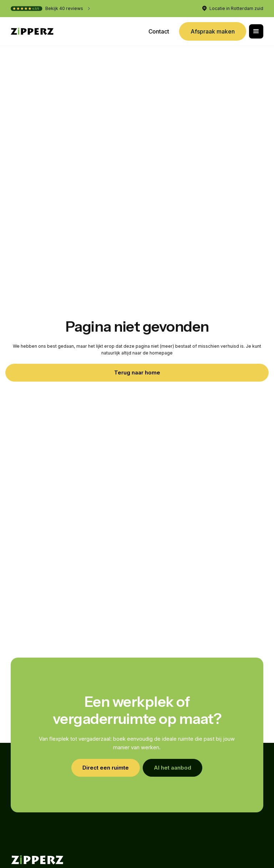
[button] (256, 31)
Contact (159, 31)
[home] (32, 32)
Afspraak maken (213, 31)
